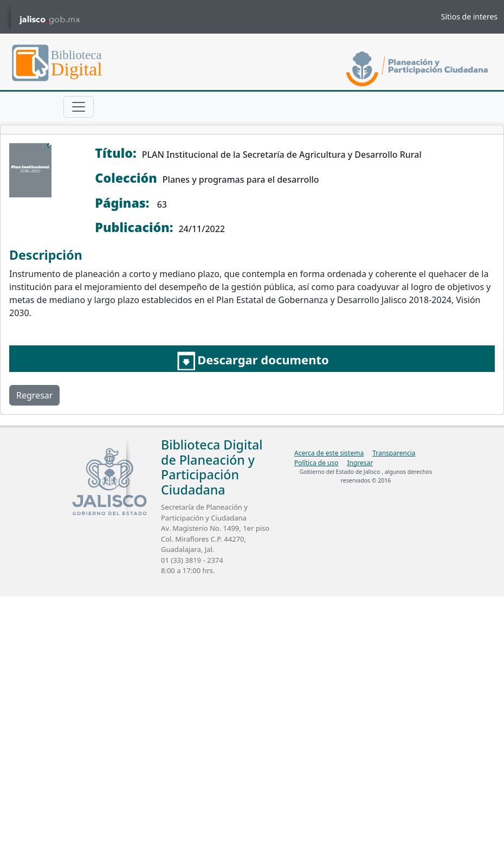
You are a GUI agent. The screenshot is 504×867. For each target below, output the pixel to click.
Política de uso (316, 463)
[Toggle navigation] (79, 107)
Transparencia (394, 453)
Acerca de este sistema (329, 453)
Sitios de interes (469, 17)
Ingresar (360, 463)
